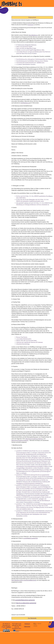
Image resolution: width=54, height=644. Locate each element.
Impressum (30, 25)
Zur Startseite (32, 618)
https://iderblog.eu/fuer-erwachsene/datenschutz (24, 580)
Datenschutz (27, 627)
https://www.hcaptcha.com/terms (20, 440)
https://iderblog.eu (33, 35)
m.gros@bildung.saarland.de (30, 538)
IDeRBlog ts (12, 4)
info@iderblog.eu (25, 103)
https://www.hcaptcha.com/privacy (34, 439)
